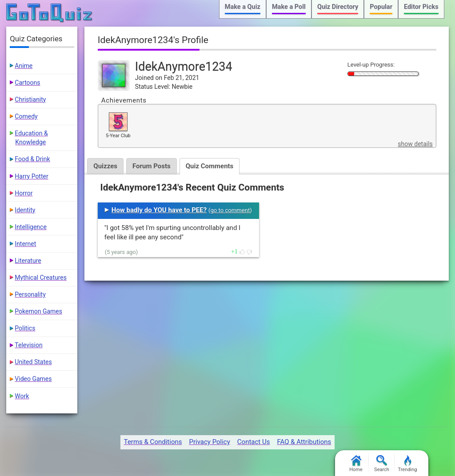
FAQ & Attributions (304, 442)
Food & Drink (32, 159)
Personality (30, 294)
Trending (408, 464)
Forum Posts (152, 166)
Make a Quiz (243, 7)
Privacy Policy (209, 442)
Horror (24, 193)
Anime (24, 66)
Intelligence (31, 227)
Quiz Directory (338, 7)
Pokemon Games (38, 311)
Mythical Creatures (41, 278)
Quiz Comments (210, 166)
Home (356, 464)
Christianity (30, 99)
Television (28, 345)
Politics (25, 328)
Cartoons (27, 83)
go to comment (230, 210)
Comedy (26, 116)
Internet (25, 244)
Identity (25, 210)
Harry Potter (31, 176)
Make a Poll (289, 7)
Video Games (33, 379)
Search (382, 464)
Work (22, 396)
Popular (381, 7)
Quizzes (105, 166)
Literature (28, 261)
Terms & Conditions (153, 442)
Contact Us (254, 442)
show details (415, 144)
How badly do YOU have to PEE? (159, 210)
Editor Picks (421, 7)
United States (33, 362)
